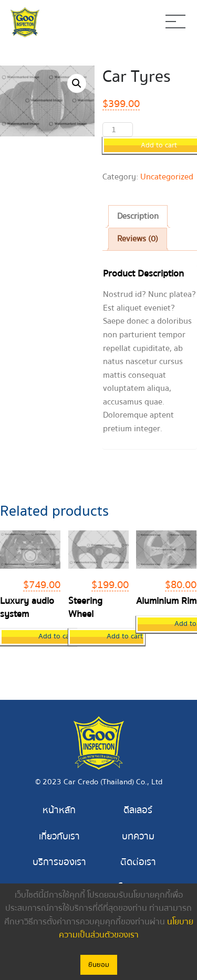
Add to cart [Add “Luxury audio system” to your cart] (56, 636)
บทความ (138, 837)
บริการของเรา (59, 862)
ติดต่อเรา (138, 862)
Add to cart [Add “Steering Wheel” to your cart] (125, 636)
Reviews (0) (138, 239)
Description (138, 216)
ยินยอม (99, 965)
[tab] (138, 217)
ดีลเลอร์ (138, 810)
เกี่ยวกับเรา (59, 837)
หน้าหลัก (59, 810)
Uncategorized (167, 177)
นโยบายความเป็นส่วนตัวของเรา (126, 929)
